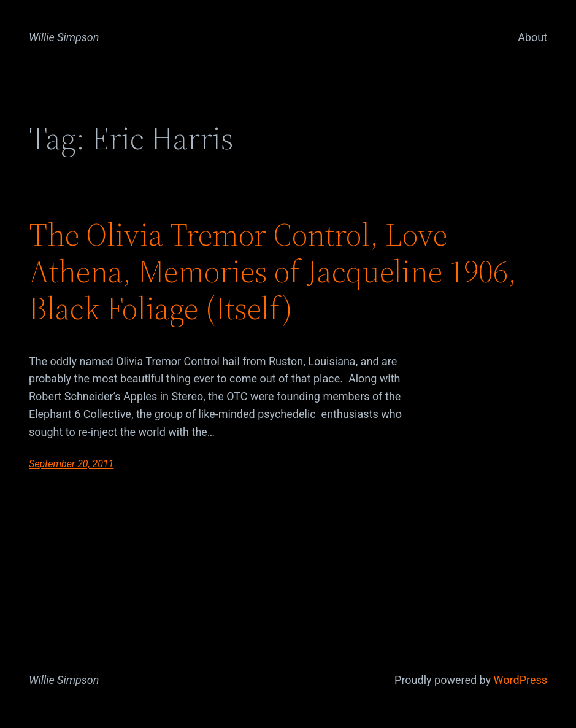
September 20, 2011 (71, 464)
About (532, 37)
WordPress (520, 680)
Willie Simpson (64, 37)
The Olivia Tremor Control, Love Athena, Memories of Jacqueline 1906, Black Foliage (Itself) (273, 271)
